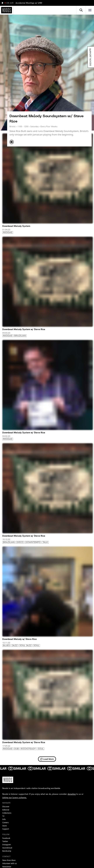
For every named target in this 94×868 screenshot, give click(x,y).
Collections (7, 813)
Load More (47, 759)
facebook (6, 838)
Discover (6, 807)
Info (4, 819)
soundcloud (7, 848)
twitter (5, 841)
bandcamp (7, 851)
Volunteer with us (10, 863)
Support (6, 829)
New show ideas (9, 860)
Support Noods (90, 57)
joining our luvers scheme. (15, 798)
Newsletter (7, 867)
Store (5, 826)
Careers (5, 823)
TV (3, 816)
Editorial (6, 810)
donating (72, 794)
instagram (7, 845)
